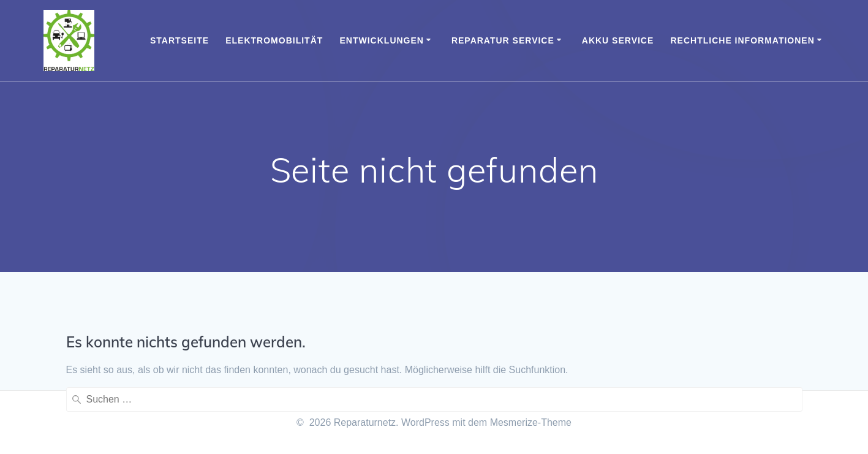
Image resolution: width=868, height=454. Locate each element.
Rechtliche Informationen (743, 40)
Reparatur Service (503, 40)
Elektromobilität (274, 40)
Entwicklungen (382, 40)
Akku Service (618, 40)
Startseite (179, 40)
